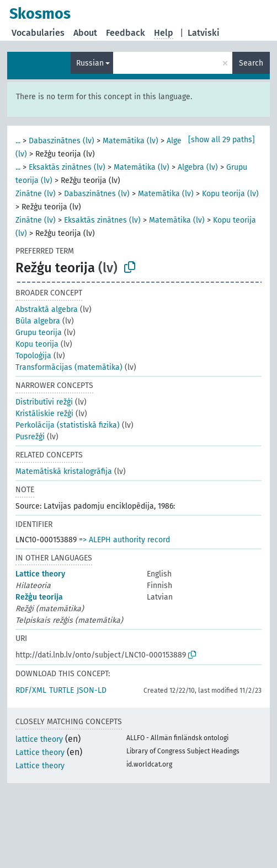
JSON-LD (92, 690)
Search (251, 63)
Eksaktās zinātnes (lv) (67, 167)
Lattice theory (40, 574)
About (85, 33)
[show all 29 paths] (222, 140)
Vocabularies (38, 33)
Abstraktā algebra (47, 309)
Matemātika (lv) (130, 141)
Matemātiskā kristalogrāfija (64, 471)
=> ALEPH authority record (124, 540)
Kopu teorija (37, 344)
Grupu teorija (39, 333)
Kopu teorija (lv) (230, 194)
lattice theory (39, 739)
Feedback (126, 33)
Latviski (204, 33)
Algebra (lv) (198, 167)
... (18, 141)
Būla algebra (38, 321)
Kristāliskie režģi (44, 414)
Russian (90, 63)
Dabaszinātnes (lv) (62, 141)
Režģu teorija (39, 597)
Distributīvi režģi (44, 402)
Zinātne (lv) (36, 194)
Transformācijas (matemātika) (69, 367)
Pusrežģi (30, 437)
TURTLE (62, 690)
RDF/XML (31, 690)
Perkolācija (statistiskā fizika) (68, 425)
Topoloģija (33, 356)
